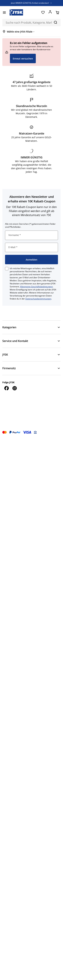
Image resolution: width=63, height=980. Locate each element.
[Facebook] (6, 388)
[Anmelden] (50, 12)
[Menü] (4, 12)
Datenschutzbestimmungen (38, 299)
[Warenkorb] (57, 12)
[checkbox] (7, 269)
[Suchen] (55, 22)
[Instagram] (14, 388)
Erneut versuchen (23, 59)
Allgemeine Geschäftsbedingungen (36, 287)
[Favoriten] (43, 12)
